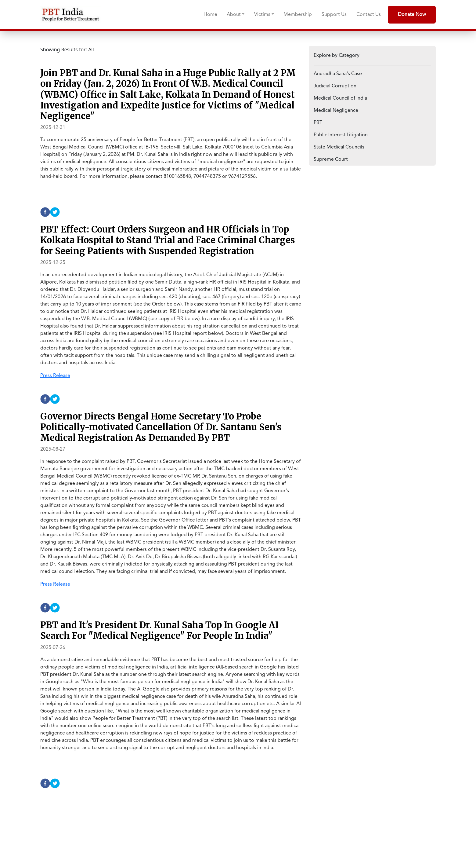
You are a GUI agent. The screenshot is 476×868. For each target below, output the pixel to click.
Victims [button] (262, 15)
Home (210, 15)
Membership (298, 15)
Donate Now (412, 15)
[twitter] (55, 212)
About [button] (234, 15)
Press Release (55, 376)
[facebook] (45, 212)
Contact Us (369, 15)
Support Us (334, 15)
